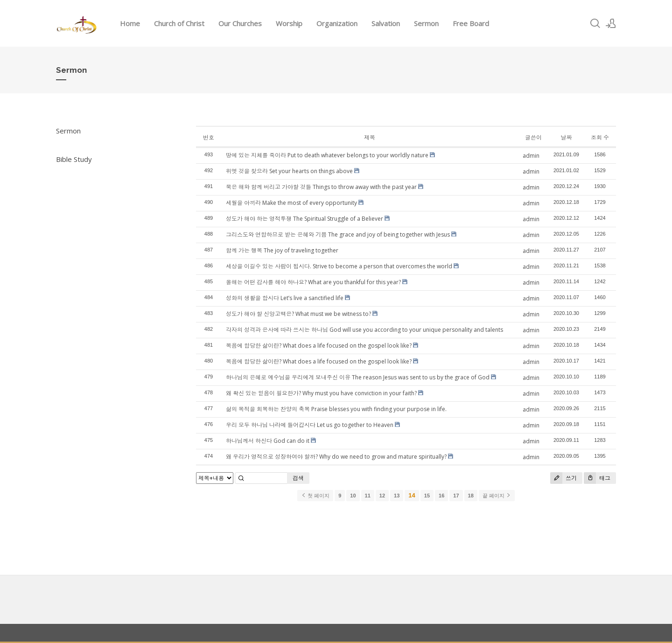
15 (427, 496)
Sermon (426, 23)
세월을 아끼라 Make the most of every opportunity (291, 203)
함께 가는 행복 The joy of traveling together (282, 250)
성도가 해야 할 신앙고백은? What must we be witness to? (298, 314)
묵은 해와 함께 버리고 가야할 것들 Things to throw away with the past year (321, 187)
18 (471, 496)
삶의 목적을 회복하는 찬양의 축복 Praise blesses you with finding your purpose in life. (336, 409)
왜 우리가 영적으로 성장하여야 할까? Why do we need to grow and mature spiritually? (336, 457)
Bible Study (74, 159)
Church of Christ (179, 23)
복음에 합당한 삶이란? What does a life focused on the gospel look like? (319, 346)
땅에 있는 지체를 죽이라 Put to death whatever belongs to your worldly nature (327, 155)
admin (531, 156)
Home (130, 23)
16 (441, 496)
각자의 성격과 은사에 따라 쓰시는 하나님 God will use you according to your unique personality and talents (364, 330)
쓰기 (563, 478)
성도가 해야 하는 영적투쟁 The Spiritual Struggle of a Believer (304, 219)
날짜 (566, 137)
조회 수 (600, 137)
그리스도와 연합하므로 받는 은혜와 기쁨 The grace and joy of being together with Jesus (338, 234)
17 (456, 496)
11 (368, 496)
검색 (298, 478)
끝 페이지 (497, 496)
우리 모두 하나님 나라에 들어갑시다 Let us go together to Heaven (310, 425)
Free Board (471, 23)
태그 (597, 478)
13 (397, 496)
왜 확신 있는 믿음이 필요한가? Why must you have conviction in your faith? (321, 393)
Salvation (386, 23)
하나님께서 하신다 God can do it (268, 441)
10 (353, 496)
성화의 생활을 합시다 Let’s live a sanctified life (285, 298)
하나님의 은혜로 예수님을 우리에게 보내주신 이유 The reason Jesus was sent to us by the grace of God (358, 377)
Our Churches (240, 23)
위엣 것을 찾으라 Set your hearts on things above (289, 171)
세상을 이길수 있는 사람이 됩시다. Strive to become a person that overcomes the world (339, 266)
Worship (289, 23)
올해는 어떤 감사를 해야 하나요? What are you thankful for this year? (313, 282)
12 (382, 496)
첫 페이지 (315, 496)
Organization (337, 23)
